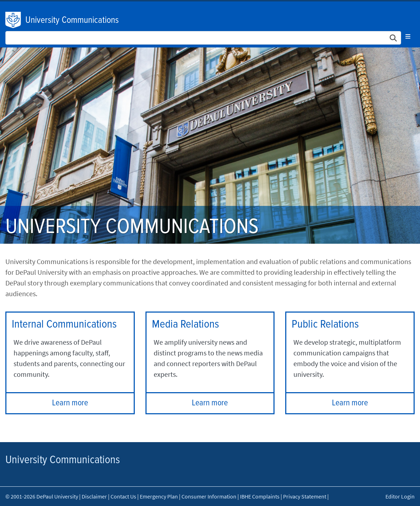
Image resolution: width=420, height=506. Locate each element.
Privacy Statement (305, 496)
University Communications (72, 20)
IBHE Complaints (260, 496)
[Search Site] (203, 38)
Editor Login (400, 496)
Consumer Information (209, 496)
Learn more (70, 403)
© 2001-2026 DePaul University (42, 496)
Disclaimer (94, 496)
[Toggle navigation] (408, 36)
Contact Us (123, 496)
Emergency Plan (159, 496)
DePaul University (14, 20)
